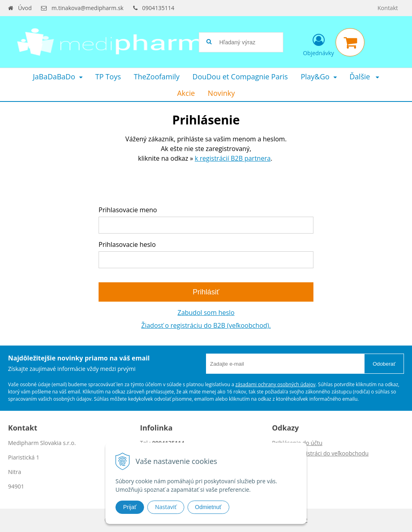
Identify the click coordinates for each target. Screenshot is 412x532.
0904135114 (158, 8)
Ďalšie (365, 77)
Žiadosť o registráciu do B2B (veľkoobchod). (206, 325)
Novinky (221, 93)
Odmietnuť (208, 507)
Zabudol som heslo (206, 313)
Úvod (25, 8)
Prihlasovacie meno (128, 210)
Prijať (130, 507)
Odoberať (384, 364)
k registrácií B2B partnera (233, 158)
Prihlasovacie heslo (127, 244)
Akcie (186, 93)
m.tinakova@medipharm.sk (88, 8)
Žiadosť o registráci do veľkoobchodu (320, 453)
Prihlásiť (206, 292)
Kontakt (388, 8)
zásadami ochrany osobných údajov (275, 384)
